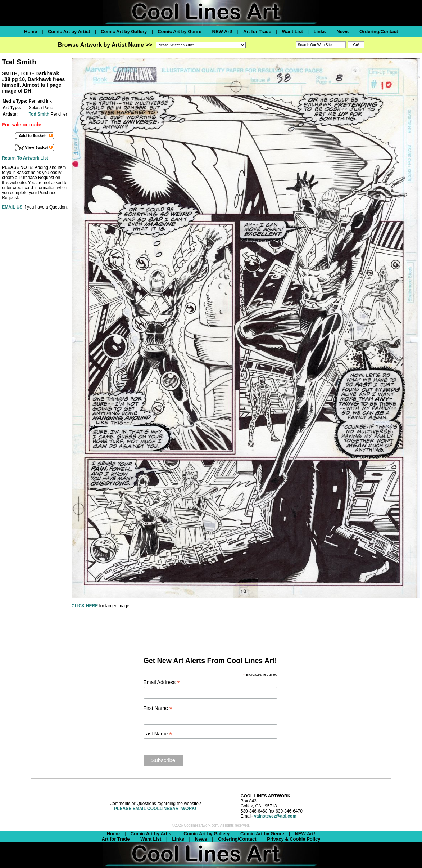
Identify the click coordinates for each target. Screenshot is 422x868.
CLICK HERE (85, 606)
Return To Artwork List (25, 158)
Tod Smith (39, 114)
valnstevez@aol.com (275, 816)
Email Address (162, 682)
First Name (158, 708)
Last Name (158, 734)
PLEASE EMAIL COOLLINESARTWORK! (155, 809)
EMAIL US (12, 207)
